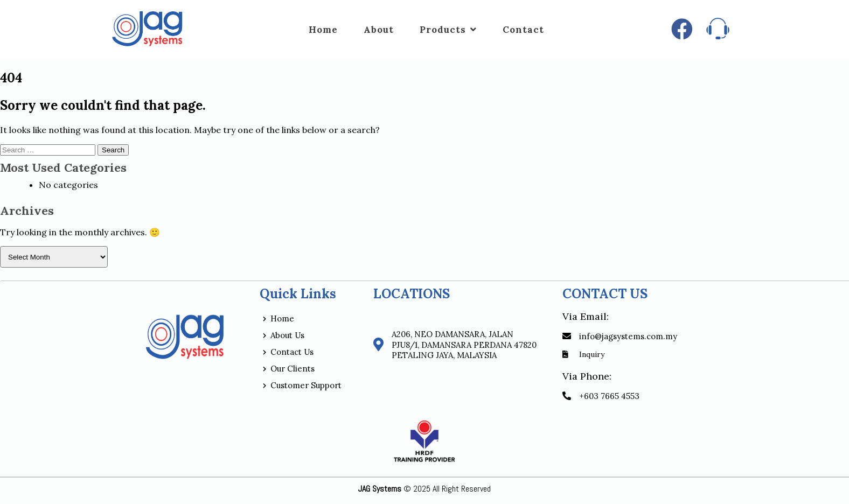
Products (448, 30)
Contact (523, 30)
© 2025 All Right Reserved (424, 489)
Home (323, 30)
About (379, 30)
